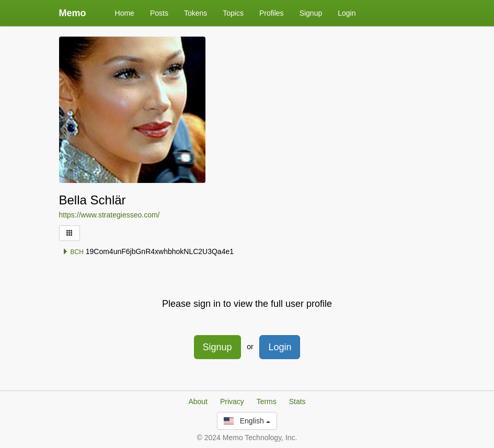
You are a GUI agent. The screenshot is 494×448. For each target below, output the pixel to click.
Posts (159, 13)
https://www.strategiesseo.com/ (110, 215)
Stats (297, 401)
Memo (73, 13)
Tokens (196, 13)
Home (125, 13)
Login (347, 13)
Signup (311, 13)
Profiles (272, 13)
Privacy (232, 401)
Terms (267, 401)
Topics (233, 13)
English (247, 421)
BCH (73, 252)
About (198, 401)
